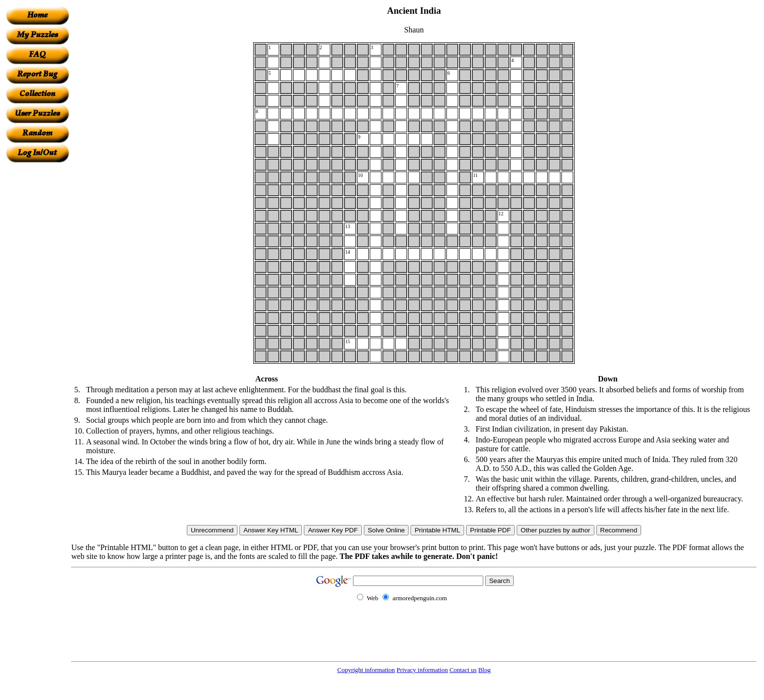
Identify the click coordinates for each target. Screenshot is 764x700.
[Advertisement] (37, 310)
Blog (485, 670)
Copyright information (366, 670)
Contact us (463, 670)
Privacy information (422, 670)
